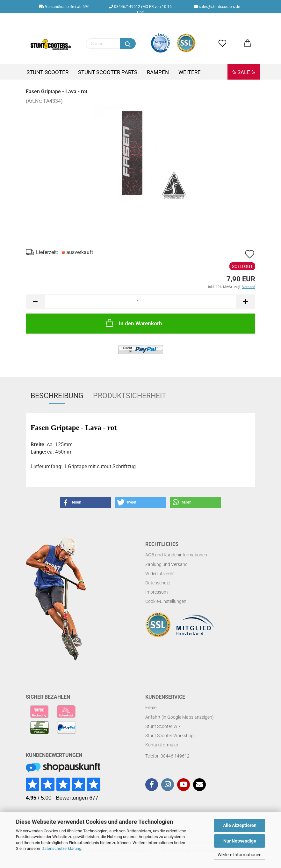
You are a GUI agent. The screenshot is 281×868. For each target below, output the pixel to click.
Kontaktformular (162, 745)
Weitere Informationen (240, 855)
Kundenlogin (145, 19)
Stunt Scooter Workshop (169, 736)
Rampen (158, 72)
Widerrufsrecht (160, 574)
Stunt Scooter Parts (108, 72)
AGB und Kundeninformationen (176, 555)
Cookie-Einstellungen (166, 601)
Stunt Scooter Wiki (163, 726)
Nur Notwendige (240, 841)
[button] (85, 502)
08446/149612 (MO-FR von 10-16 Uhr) (140, 9)
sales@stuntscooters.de (217, 7)
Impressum (156, 592)
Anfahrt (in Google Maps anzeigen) (180, 717)
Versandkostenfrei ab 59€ (64, 7)
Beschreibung (57, 396)
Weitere (190, 72)
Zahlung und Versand (166, 564)
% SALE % (244, 72)
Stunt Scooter (47, 72)
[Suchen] (128, 44)
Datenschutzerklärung (61, 848)
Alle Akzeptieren (240, 825)
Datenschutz (158, 583)
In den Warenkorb (133, 323)
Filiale (151, 708)
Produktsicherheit (130, 396)
